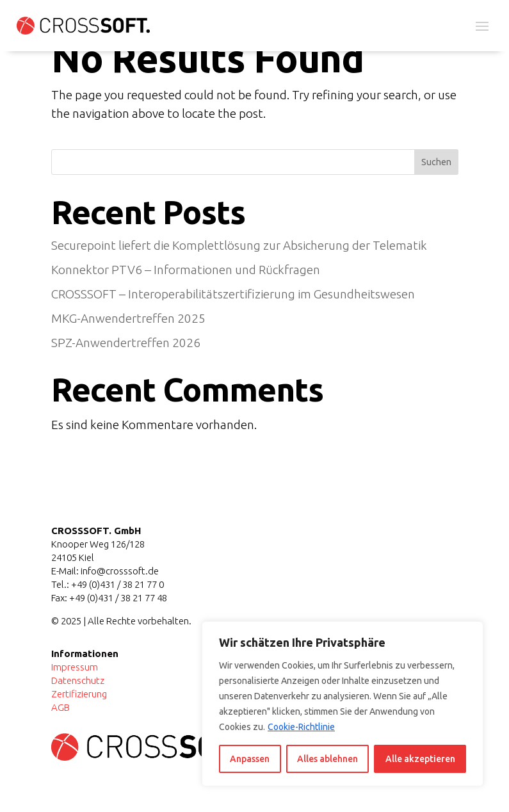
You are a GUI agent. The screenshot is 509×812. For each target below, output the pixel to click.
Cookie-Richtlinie (301, 727)
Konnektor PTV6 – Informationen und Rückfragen (186, 270)
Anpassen (250, 759)
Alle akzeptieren (420, 759)
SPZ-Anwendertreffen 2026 (126, 343)
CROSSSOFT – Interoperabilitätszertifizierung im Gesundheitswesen (233, 294)
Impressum (75, 667)
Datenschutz (78, 680)
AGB (61, 707)
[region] (343, 704)
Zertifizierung (79, 694)
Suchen (436, 162)
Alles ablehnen (327, 759)
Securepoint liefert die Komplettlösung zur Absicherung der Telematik (239, 245)
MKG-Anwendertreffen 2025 (128, 318)
